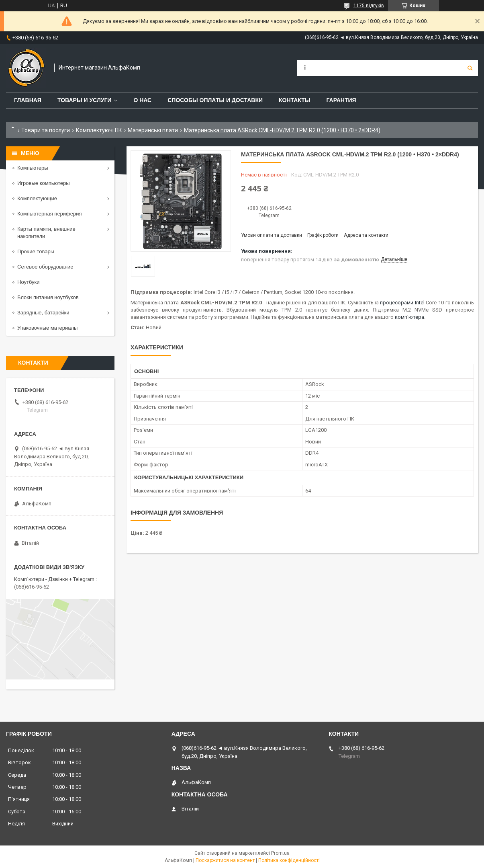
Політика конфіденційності (289, 860)
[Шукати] (470, 68)
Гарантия (341, 100)
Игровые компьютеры (44, 183)
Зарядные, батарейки (43, 313)
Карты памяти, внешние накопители (46, 233)
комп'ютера (409, 317)
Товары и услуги (85, 100)
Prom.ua (280, 853)
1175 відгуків (369, 6)
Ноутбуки (29, 282)
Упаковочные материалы (47, 328)
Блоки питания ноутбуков (48, 297)
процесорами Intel (402, 303)
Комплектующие (37, 198)
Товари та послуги (46, 130)
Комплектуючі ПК (99, 130)
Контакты (294, 100)
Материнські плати (153, 130)
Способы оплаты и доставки (215, 100)
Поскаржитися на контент (225, 860)
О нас (142, 100)
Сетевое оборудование (45, 267)
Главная (28, 100)
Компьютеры (33, 168)
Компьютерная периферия (50, 214)
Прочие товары (36, 251)
